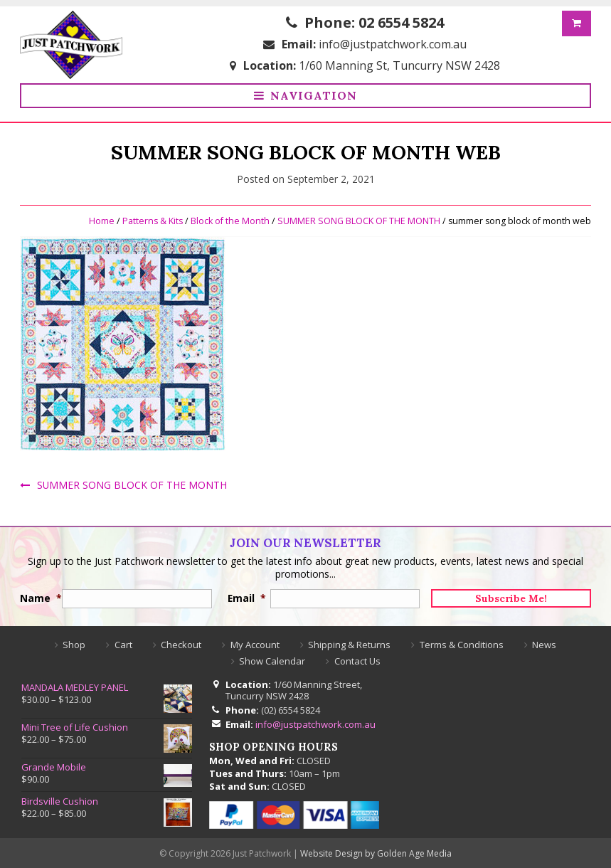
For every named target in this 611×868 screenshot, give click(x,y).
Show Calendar (272, 659)
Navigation (314, 96)
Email (243, 596)
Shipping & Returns (349, 642)
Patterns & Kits (150, 218)
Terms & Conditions (462, 642)
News (544, 642)
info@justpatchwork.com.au (393, 44)
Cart (123, 642)
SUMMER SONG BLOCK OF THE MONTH (357, 218)
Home (99, 218)
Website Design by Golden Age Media (376, 852)
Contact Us (357, 659)
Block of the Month (229, 218)
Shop (74, 642)
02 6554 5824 (401, 22)
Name (35, 596)
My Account (255, 642)
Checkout (181, 642)
